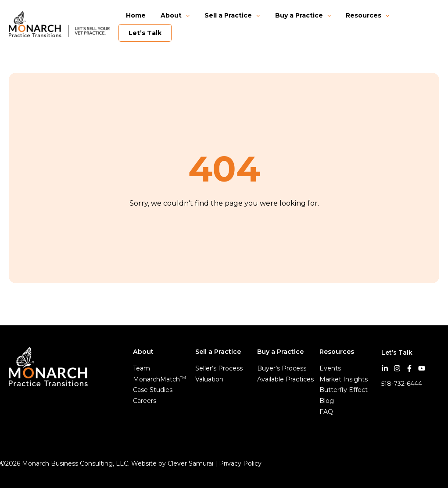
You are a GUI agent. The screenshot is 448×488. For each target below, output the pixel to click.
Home (134, 15)
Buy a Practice (294, 15)
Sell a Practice (226, 15)
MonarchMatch (159, 379)
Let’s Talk (146, 33)
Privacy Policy (241, 463)
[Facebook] (409, 368)
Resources (356, 15)
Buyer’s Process (282, 368)
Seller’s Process (219, 368)
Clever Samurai (190, 463)
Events (330, 368)
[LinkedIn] (385, 368)
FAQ (326, 412)
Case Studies (153, 390)
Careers (145, 401)
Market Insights (344, 379)
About (171, 15)
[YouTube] (422, 368)
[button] (182, 15)
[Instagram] (397, 368)
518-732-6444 (402, 384)
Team (142, 368)
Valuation (209, 379)
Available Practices (285, 379)
